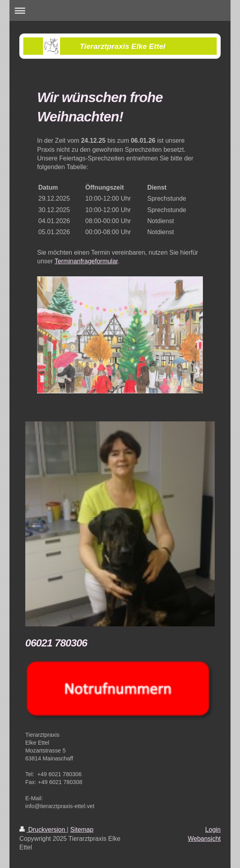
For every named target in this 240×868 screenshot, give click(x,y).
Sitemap (82, 830)
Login (213, 830)
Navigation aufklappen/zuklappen (120, 10)
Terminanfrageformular (86, 261)
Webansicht (204, 839)
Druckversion (43, 830)
